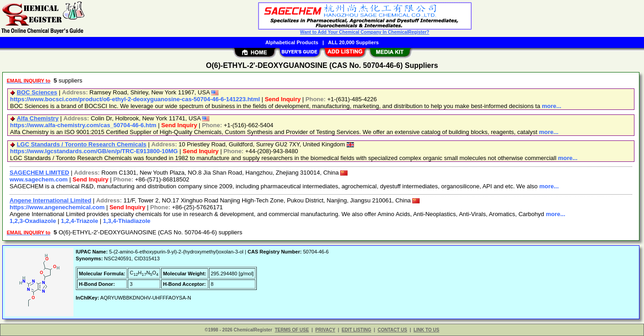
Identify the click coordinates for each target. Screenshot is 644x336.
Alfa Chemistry (38, 118)
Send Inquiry (283, 99)
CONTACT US (392, 330)
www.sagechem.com (39, 179)
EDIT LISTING (356, 330)
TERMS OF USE (292, 330)
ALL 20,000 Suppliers (353, 42)
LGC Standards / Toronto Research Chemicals (82, 144)
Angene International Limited (50, 200)
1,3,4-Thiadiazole (127, 221)
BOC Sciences (37, 92)
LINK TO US (426, 330)
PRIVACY (325, 330)
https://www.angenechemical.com (57, 207)
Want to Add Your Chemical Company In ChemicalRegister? (365, 32)
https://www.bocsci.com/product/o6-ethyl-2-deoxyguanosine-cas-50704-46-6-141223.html (135, 99)
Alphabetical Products (292, 42)
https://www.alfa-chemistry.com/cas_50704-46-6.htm (83, 125)
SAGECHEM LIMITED (39, 173)
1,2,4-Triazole (80, 221)
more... (552, 106)
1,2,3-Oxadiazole (33, 221)
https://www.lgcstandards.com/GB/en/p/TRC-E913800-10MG (94, 151)
